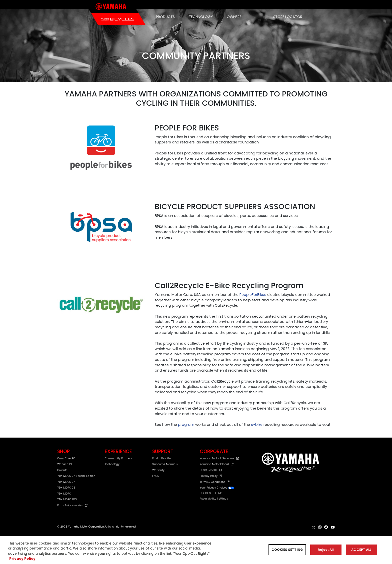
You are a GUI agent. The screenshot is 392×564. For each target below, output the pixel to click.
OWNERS (234, 17)
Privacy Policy (211, 476)
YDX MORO (64, 494)
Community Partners (118, 458)
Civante (62, 470)
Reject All (326, 550)
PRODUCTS (165, 17)
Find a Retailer (162, 458)
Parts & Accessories (72, 505)
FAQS (156, 476)
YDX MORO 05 (66, 488)
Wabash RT (65, 464)
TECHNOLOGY (201, 17)
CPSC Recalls (211, 470)
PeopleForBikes (253, 295)
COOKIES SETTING (211, 493)
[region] (196, 550)
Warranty (158, 470)
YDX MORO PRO (67, 499)
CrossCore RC (66, 458)
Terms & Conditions (215, 482)
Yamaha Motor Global (217, 464)
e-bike (257, 425)
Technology (112, 464)
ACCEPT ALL (361, 550)
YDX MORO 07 (66, 482)
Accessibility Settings (214, 499)
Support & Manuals (165, 464)
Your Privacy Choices (217, 488)
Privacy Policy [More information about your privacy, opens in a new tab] (22, 559)
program (186, 425)
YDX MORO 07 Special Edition (76, 476)
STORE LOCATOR (288, 17)
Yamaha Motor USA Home (219, 458)
